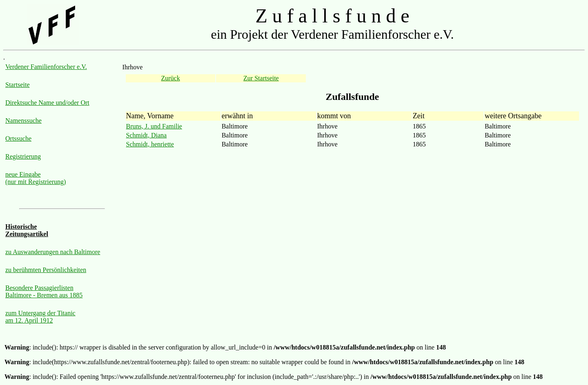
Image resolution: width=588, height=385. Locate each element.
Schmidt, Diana (147, 135)
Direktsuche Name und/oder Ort (47, 103)
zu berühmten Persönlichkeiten (46, 270)
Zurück (170, 78)
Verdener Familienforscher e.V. (46, 67)
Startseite (18, 85)
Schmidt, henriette (150, 144)
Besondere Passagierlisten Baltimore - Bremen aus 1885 (44, 291)
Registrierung (23, 156)
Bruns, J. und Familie (154, 126)
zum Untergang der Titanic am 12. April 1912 (40, 317)
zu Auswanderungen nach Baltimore (53, 252)
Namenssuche (23, 121)
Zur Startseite (261, 78)
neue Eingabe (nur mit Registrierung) (36, 178)
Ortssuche (18, 138)
